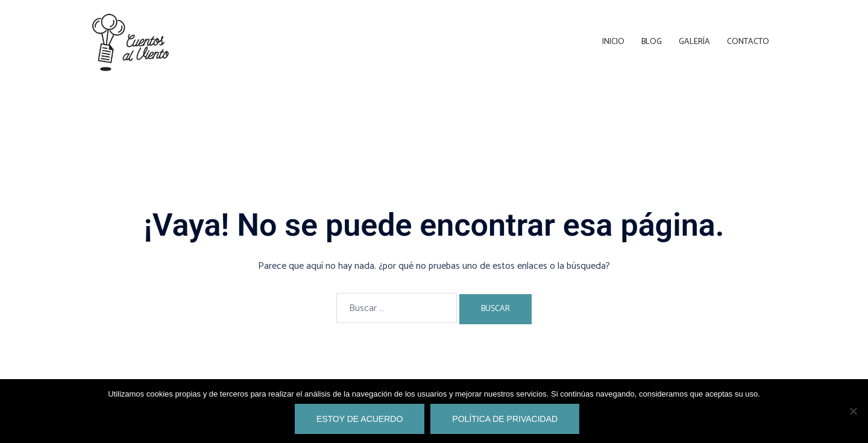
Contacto (748, 42)
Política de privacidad (505, 419)
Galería (694, 42)
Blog (652, 42)
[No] (853, 411)
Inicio (613, 42)
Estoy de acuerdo (360, 419)
